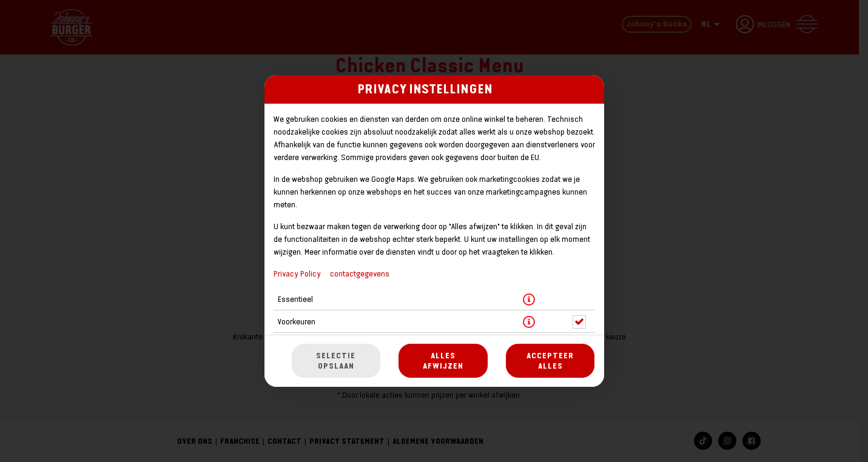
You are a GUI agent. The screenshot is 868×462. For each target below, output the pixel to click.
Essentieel (295, 299)
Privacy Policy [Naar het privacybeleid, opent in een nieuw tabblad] (297, 274)
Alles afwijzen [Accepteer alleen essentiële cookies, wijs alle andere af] (443, 361)
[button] (529, 300)
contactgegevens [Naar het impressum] (360, 274)
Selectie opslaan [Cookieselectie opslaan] (336, 361)
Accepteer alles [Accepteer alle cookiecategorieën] (550, 361)
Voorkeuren (297, 322)
